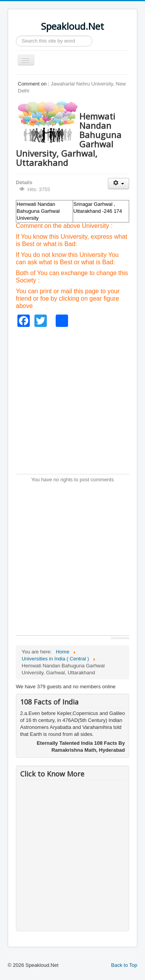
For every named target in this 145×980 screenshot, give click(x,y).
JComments (120, 638)
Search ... (16, 36)
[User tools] (119, 184)
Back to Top (124, 965)
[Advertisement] (72, 399)
